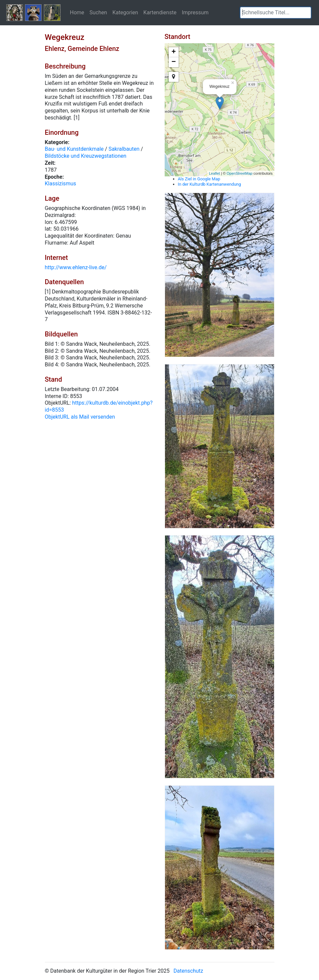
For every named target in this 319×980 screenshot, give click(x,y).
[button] (306, 13)
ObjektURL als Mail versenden (80, 417)
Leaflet (214, 173)
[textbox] (276, 13)
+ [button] (173, 52)
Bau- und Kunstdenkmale (74, 149)
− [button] (173, 62)
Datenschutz (188, 971)
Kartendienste (160, 12)
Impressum (195, 12)
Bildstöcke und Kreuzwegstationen (86, 156)
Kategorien (125, 12)
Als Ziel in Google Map (199, 179)
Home (77, 12)
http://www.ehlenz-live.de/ (76, 267)
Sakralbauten (124, 149)
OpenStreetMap (239, 173)
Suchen (98, 12)
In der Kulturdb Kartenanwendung (210, 184)
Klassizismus (61, 184)
